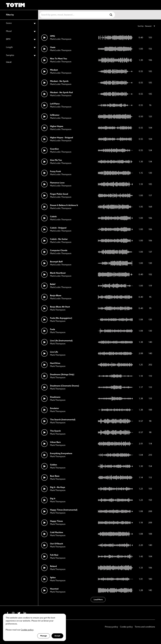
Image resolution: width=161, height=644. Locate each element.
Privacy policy (111, 627)
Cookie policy (126, 627)
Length (21, 47)
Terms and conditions (145, 627)
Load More (98, 600)
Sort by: (146, 26)
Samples (21, 55)
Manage (44, 636)
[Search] (74, 15)
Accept (57, 636)
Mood (21, 31)
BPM (21, 39)
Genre (21, 23)
